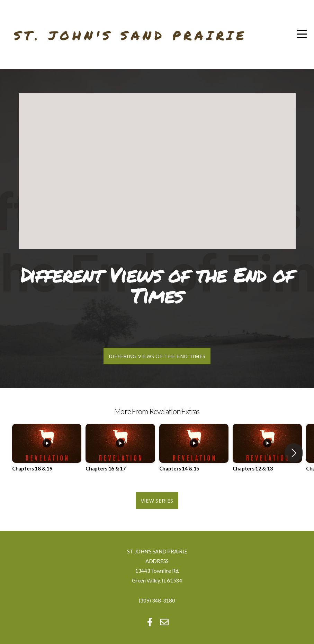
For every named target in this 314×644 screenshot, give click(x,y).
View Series (157, 501)
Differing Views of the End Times (157, 356)
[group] (47, 453)
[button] (294, 453)
